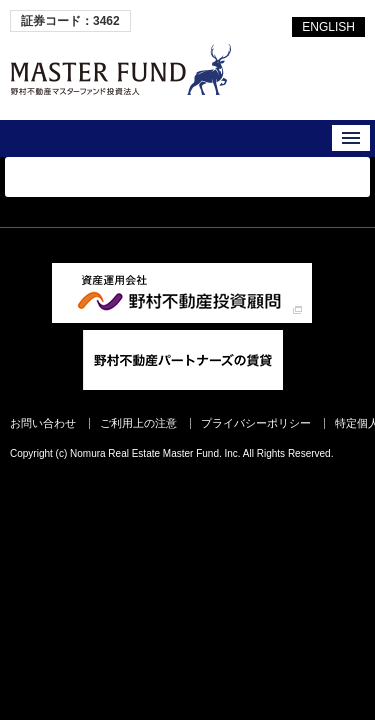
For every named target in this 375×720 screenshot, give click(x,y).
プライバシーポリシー (256, 423)
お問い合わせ (43, 423)
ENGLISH (328, 27)
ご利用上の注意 (138, 423)
